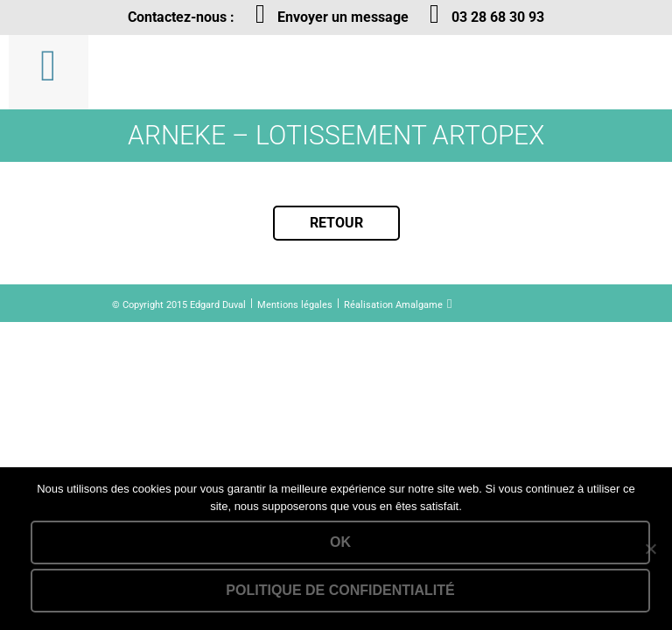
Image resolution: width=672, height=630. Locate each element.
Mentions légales (295, 305)
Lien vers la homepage (208, 72)
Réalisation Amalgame (393, 305)
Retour (336, 223)
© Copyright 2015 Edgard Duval (179, 305)
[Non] (650, 549)
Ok (340, 542)
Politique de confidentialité (340, 590)
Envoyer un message (343, 17)
